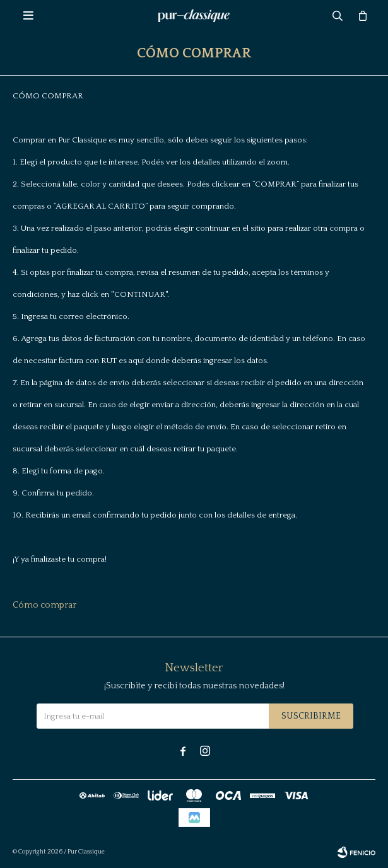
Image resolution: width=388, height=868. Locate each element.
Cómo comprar (44, 605)
